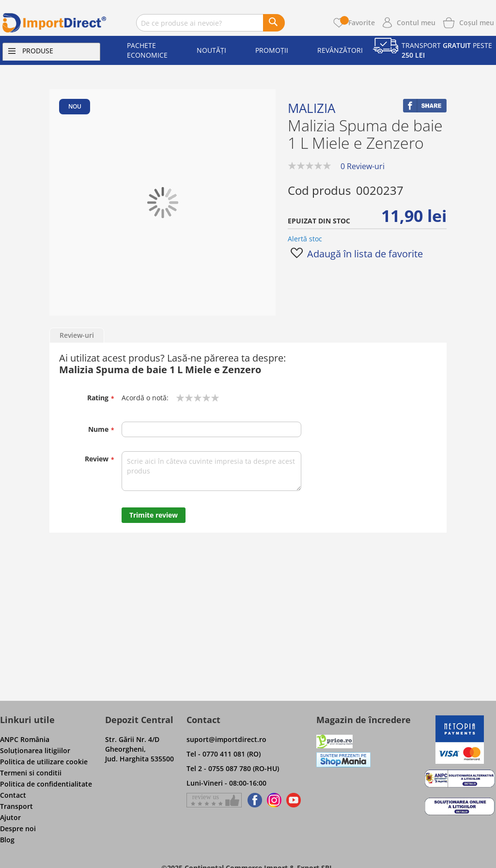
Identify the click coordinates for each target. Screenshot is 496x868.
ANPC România (25, 739)
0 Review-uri (363, 166)
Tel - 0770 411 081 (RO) (224, 754)
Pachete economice (147, 50)
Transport (16, 806)
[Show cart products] (477, 22)
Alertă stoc (305, 239)
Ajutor (10, 817)
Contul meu (416, 23)
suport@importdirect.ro (226, 739)
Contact (13, 795)
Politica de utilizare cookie (44, 762)
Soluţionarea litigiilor (35, 750)
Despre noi (18, 829)
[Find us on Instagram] (274, 800)
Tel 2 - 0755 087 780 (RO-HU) (233, 768)
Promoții (272, 50)
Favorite (357, 23)
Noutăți (211, 50)
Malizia (311, 108)
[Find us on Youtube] (294, 800)
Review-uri (77, 335)
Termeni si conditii (31, 773)
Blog (7, 840)
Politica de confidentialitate (46, 784)
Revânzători (340, 50)
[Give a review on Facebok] (214, 800)
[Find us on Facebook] (253, 800)
